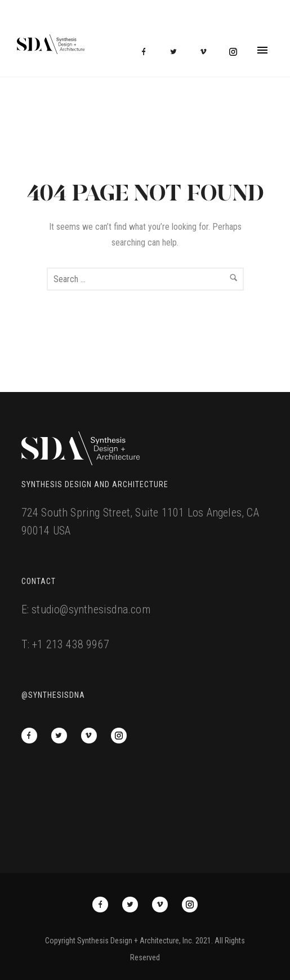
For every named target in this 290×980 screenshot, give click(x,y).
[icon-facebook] (146, 52)
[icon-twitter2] (176, 52)
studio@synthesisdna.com (91, 609)
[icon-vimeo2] (206, 52)
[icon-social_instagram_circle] (233, 52)
